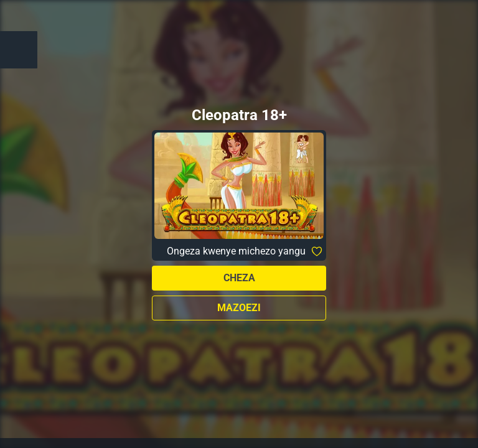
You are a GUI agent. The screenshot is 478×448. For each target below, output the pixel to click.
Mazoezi (239, 308)
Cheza (239, 278)
